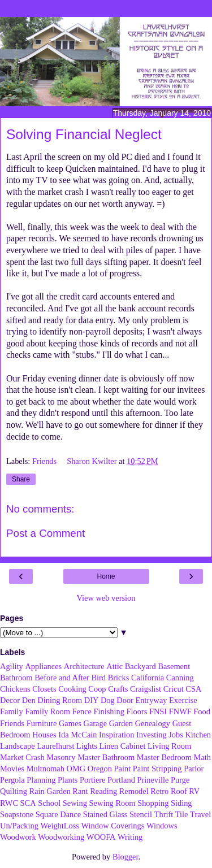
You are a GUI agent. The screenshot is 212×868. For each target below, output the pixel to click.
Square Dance (58, 814)
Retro (159, 791)
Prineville (153, 780)
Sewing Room (113, 803)
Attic (114, 666)
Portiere (93, 780)
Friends (46, 461)
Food (202, 711)
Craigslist (146, 689)
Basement (174, 666)
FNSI (158, 711)
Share (21, 479)
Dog (108, 700)
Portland (121, 780)
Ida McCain (77, 735)
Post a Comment (46, 533)
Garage (96, 723)
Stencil (141, 814)
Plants (68, 780)
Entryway (152, 700)
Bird (98, 678)
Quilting (14, 791)
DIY (92, 700)
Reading (103, 791)
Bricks (119, 678)
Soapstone (17, 814)
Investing (152, 735)
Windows (162, 826)
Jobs (176, 735)
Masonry (61, 757)
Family (12, 711)
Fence (82, 711)
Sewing (75, 803)
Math (202, 757)
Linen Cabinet (122, 746)
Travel (200, 814)
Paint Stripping (157, 769)
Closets (44, 689)
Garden (121, 723)
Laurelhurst (55, 746)
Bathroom (16, 678)
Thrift (164, 814)
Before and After (62, 678)
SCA (28, 803)
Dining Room (60, 700)
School (49, 803)
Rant (80, 791)
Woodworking (61, 837)
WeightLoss (60, 826)
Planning (41, 780)
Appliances (43, 666)
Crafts (118, 689)
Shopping (153, 803)
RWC (9, 803)
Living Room (169, 746)
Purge (180, 780)
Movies (12, 769)
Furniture (42, 723)
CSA (193, 689)
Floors (137, 711)
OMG (76, 769)
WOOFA (101, 837)
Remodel (134, 791)
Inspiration (116, 735)
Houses (44, 735)
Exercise (183, 700)
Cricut (174, 689)
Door (125, 700)
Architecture (84, 666)
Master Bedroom (164, 757)
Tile (182, 814)
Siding (181, 803)
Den (29, 700)
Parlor (194, 769)
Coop (97, 689)
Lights (87, 746)
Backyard (140, 666)
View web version (106, 598)
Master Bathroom (106, 757)
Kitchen (198, 735)
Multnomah (46, 769)
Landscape (18, 746)
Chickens (15, 689)
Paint (123, 769)
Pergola (12, 780)
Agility (12, 666)
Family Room (47, 711)
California (148, 678)
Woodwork (18, 837)
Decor (10, 700)
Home (106, 576)
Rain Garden (50, 791)
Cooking (72, 689)
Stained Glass (105, 814)
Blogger (126, 857)
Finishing (109, 711)
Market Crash (22, 757)
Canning (180, 678)
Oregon (100, 769)
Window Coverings (113, 826)
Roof (179, 791)
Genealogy (153, 723)
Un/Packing (19, 826)
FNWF (180, 711)
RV (194, 791)
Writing (130, 837)
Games (70, 723)
